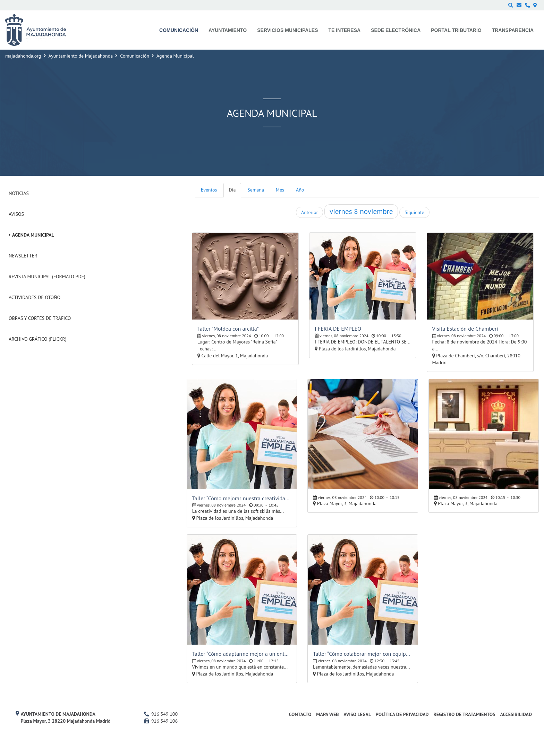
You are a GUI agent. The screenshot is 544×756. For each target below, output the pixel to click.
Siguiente (414, 212)
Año (300, 190)
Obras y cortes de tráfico (40, 318)
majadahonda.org (23, 56)
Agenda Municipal (33, 235)
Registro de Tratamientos (464, 714)
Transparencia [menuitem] (513, 30)
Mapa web (327, 714)
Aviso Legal (357, 714)
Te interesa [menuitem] (345, 30)
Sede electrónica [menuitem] (396, 30)
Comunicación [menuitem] (179, 30)
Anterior (309, 212)
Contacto (300, 714)
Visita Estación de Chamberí (465, 329)
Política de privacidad (402, 714)
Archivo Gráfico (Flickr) (38, 339)
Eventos (209, 190)
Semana (256, 190)
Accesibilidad (516, 714)
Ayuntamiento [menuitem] (228, 30)
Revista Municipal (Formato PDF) (47, 277)
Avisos (16, 214)
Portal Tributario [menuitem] (456, 30)
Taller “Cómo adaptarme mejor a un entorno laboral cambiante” (242, 654)
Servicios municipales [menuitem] (287, 30)
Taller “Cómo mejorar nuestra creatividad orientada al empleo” (242, 498)
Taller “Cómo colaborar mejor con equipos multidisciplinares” (363, 654)
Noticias (19, 193)
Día (232, 190)
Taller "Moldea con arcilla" (228, 329)
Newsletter (23, 256)
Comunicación (135, 56)
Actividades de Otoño (35, 297)
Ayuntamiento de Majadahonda (81, 56)
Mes (280, 190)
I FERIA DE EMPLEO (338, 329)
